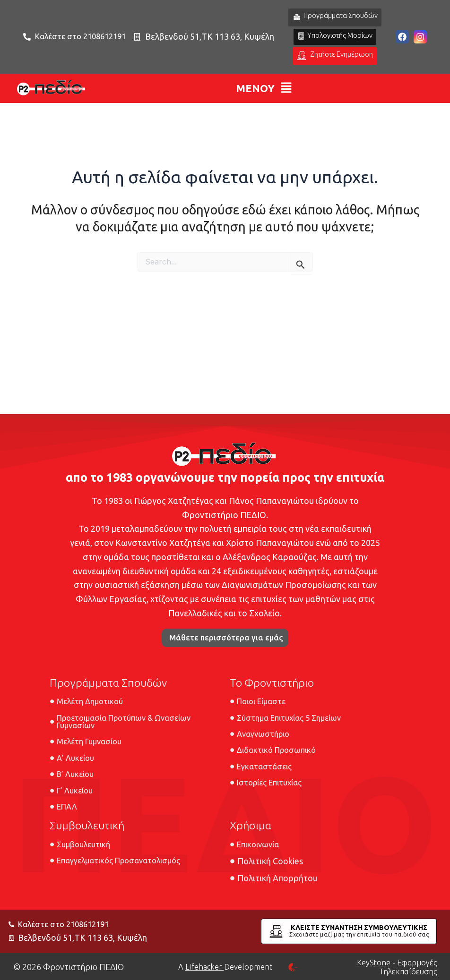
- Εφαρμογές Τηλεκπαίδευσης (394, 967)
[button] (264, 111)
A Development (225, 967)
